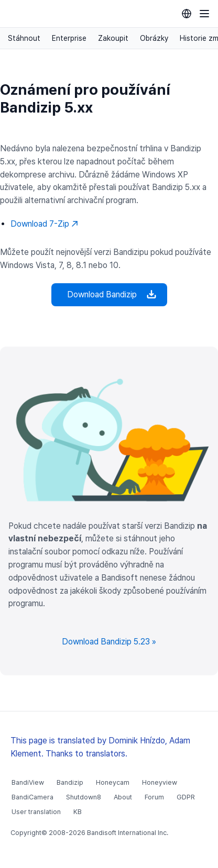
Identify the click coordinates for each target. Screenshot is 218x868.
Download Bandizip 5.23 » (109, 642)
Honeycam (113, 782)
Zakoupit (113, 38)
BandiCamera (32, 797)
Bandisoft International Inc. (128, 833)
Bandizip (70, 782)
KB (78, 812)
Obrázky (154, 38)
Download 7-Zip (44, 224)
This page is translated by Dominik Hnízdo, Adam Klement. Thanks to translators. (100, 747)
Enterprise (69, 38)
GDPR (186, 797)
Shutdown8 (84, 797)
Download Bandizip (109, 295)
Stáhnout (24, 38)
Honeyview (160, 782)
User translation (36, 812)
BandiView (28, 782)
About (123, 797)
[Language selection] (187, 14)
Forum (154, 797)
